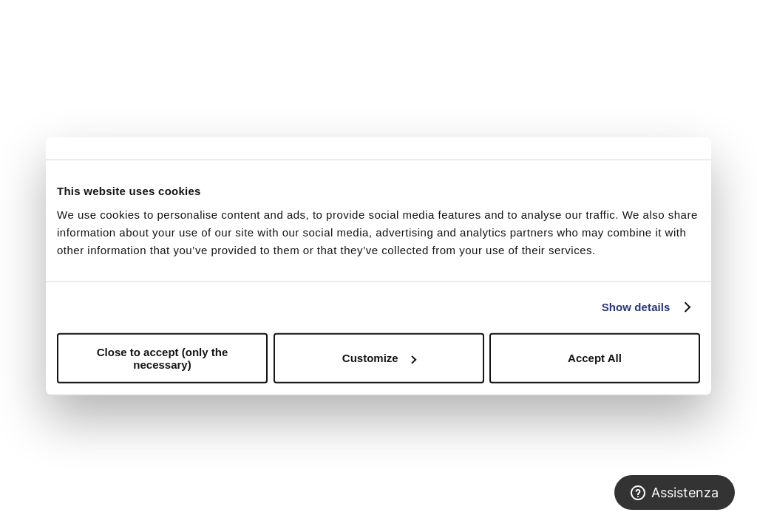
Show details (636, 307)
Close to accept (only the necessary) (163, 358)
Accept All (595, 358)
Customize (379, 358)
